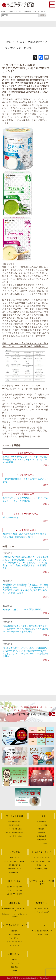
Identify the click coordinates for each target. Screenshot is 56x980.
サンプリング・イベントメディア (14, 861)
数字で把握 (42, 832)
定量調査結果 (42, 836)
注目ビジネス (14, 881)
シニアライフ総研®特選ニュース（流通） (29, 11)
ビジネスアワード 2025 (14, 887)
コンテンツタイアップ (42, 858)
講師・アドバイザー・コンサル (42, 861)
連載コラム (14, 903)
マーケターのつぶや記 (42, 912)
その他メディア (14, 872)
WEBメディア (14, 858)
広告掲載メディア (14, 865)
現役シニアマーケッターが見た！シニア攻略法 (14, 915)
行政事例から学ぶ (14, 825)
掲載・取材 (14, 967)
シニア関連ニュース (42, 934)
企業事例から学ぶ (14, 821)
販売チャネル (42, 865)
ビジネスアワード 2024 (14, 890)
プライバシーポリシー (14, 942)
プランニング (14, 963)
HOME (3, 11)
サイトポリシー (14, 938)
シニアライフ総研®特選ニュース (42, 931)
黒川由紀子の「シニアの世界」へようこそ (14, 910)
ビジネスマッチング (42, 852)
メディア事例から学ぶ (14, 829)
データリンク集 (42, 843)
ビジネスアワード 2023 (14, 894)
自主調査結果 (42, 821)
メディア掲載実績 (14, 934)
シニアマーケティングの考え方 (42, 883)
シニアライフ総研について (14, 925)
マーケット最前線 (14, 816)
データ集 (42, 816)
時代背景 (42, 829)
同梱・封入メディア (14, 869)
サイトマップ (14, 945)
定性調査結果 (42, 840)
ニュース (10, 11)
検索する (43, 15)
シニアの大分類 (42, 825)
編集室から (42, 903)
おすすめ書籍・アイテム (42, 908)
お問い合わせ (14, 954)
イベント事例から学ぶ (14, 836)
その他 (14, 971)
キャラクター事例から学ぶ (14, 832)
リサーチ (14, 960)
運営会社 (14, 931)
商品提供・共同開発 (42, 869)
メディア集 (14, 852)
